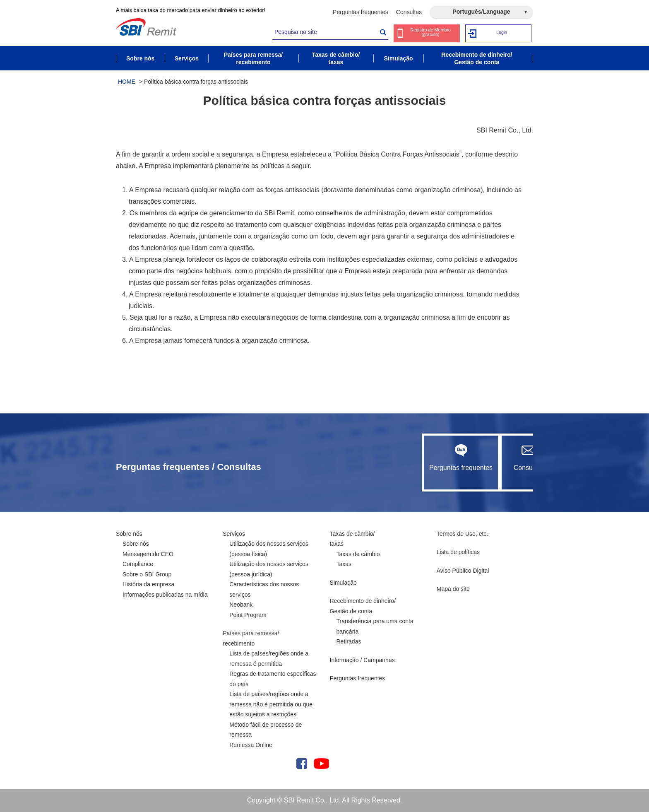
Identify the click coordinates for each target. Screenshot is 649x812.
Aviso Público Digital (463, 571)
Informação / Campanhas (362, 660)
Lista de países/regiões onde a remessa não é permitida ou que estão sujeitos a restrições (271, 704)
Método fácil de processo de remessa (266, 730)
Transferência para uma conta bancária (375, 626)
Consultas (409, 12)
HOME (127, 82)
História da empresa (148, 584)
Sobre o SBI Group (147, 574)
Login (502, 33)
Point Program (248, 615)
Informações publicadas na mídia (165, 595)
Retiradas (349, 641)
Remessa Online (251, 745)
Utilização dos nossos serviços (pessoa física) (269, 549)
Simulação (343, 583)
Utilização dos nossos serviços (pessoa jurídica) (269, 569)
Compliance (138, 564)
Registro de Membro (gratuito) (432, 34)
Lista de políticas (458, 552)
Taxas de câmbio (358, 554)
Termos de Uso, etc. (463, 534)
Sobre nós (129, 534)
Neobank (241, 605)
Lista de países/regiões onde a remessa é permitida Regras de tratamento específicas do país (273, 669)
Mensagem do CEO (148, 554)
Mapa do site (453, 589)
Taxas (344, 564)
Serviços (234, 534)
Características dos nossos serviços (264, 589)
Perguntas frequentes (361, 12)
